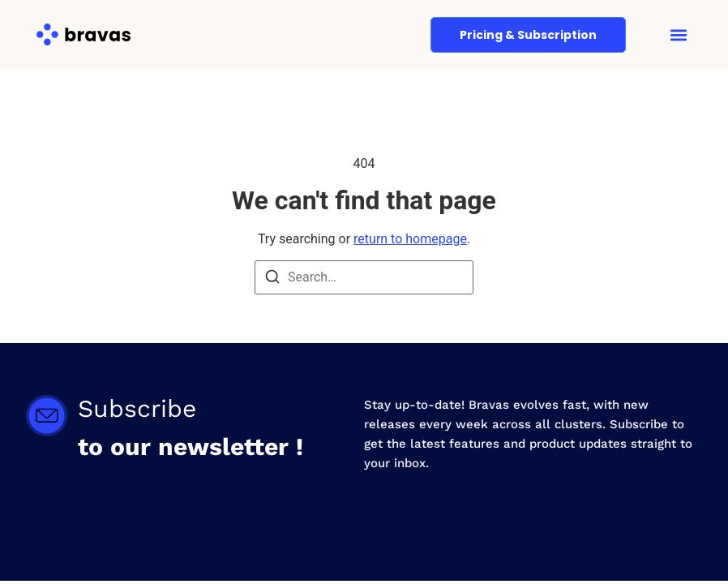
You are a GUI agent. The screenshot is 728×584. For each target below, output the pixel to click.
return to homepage (410, 239)
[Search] (272, 279)
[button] (678, 34)
